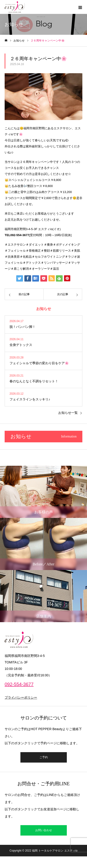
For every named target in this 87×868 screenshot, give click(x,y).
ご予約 (44, 757)
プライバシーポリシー (21, 697)
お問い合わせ (44, 830)
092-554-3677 (19, 684)
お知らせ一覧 (68, 413)
